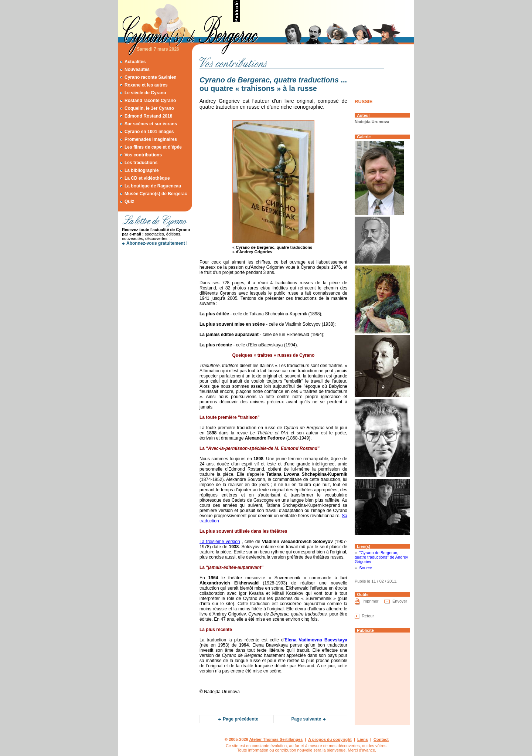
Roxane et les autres (146, 85)
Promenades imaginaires (151, 139)
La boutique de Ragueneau (153, 186)
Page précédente (241, 719)
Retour (368, 616)
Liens (363, 739)
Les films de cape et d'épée (153, 147)
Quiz (129, 201)
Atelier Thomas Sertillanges (276, 739)
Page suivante (306, 719)
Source (366, 568)
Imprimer (370, 601)
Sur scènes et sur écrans (151, 124)
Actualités (135, 62)
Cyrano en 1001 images (149, 132)
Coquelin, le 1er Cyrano (149, 108)
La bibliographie (142, 170)
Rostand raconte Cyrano (150, 101)
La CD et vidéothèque (147, 178)
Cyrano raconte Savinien (151, 77)
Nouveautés (137, 70)
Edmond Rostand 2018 (148, 116)
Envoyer (400, 601)
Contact (381, 739)
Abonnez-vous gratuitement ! (157, 243)
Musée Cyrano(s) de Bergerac (156, 194)
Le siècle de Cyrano (145, 93)
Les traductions (141, 163)
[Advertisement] (327, 11)
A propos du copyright (330, 739)
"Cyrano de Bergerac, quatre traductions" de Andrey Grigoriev (381, 557)
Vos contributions (143, 155)
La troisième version (220, 542)
